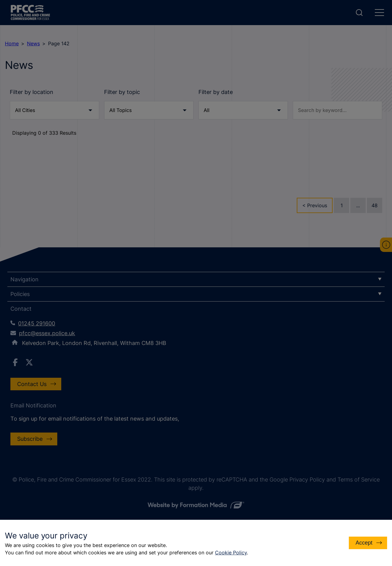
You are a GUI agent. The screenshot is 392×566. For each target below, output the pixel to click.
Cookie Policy (231, 553)
